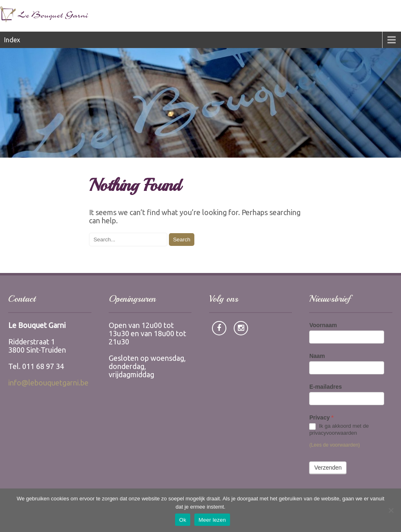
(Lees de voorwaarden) (334, 445)
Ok (183, 520)
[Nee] (391, 510)
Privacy (321, 417)
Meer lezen (212, 520)
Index (12, 40)
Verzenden (328, 468)
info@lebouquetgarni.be (48, 383)
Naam (317, 356)
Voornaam (323, 325)
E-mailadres (325, 387)
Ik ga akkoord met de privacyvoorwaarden (339, 429)
